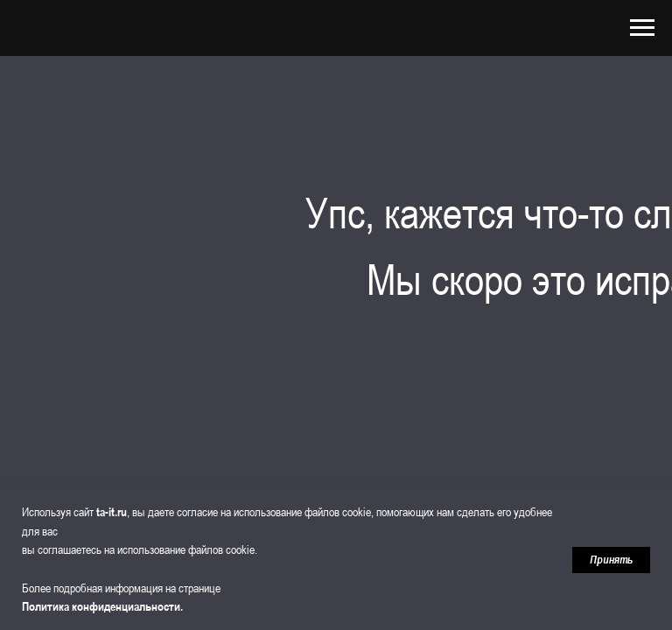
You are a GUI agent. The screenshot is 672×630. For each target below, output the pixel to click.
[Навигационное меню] (642, 28)
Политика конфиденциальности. (102, 606)
